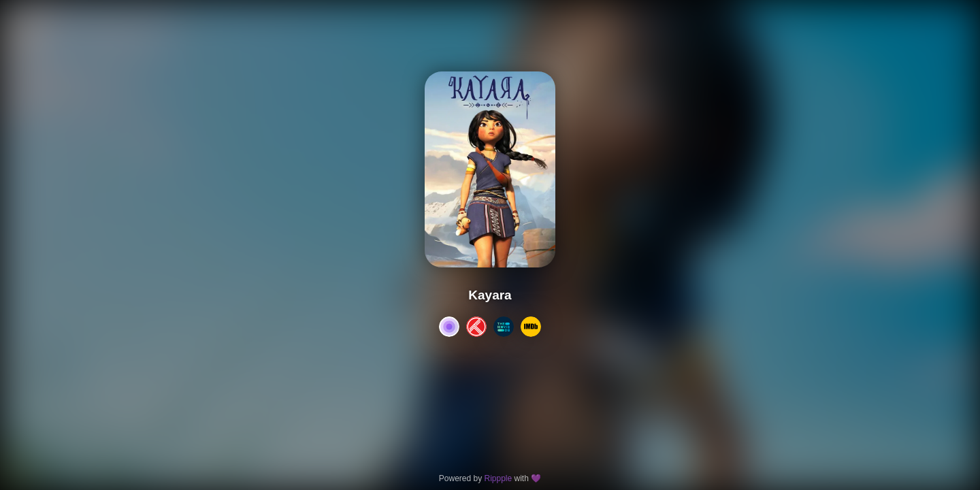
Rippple (498, 478)
